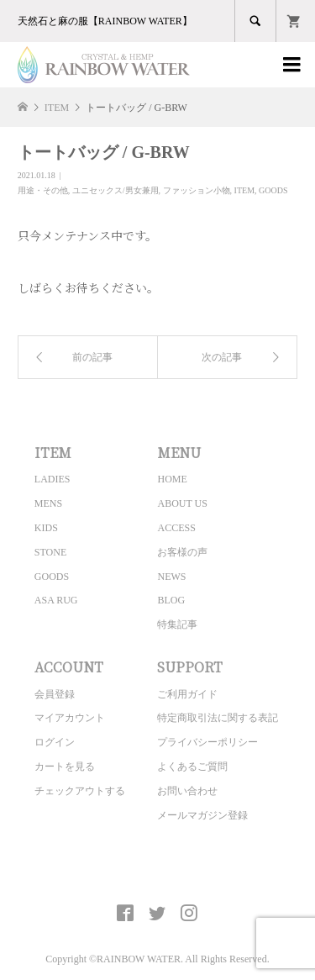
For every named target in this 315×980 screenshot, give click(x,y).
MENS (48, 503)
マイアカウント (70, 718)
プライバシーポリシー (207, 742)
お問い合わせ (187, 791)
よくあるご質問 (192, 767)
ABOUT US (182, 503)
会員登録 (55, 694)
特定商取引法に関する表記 (218, 718)
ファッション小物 (197, 190)
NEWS (171, 577)
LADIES (52, 479)
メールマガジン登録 (202, 815)
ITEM (244, 190)
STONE (50, 552)
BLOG (171, 600)
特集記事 (177, 624)
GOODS (273, 190)
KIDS (46, 528)
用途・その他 (43, 190)
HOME (172, 479)
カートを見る (65, 767)
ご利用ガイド (187, 694)
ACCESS (176, 528)
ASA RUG (56, 600)
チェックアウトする (80, 791)
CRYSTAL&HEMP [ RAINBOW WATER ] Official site (157, 874)
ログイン (55, 742)
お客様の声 (182, 552)
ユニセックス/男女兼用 (115, 190)
